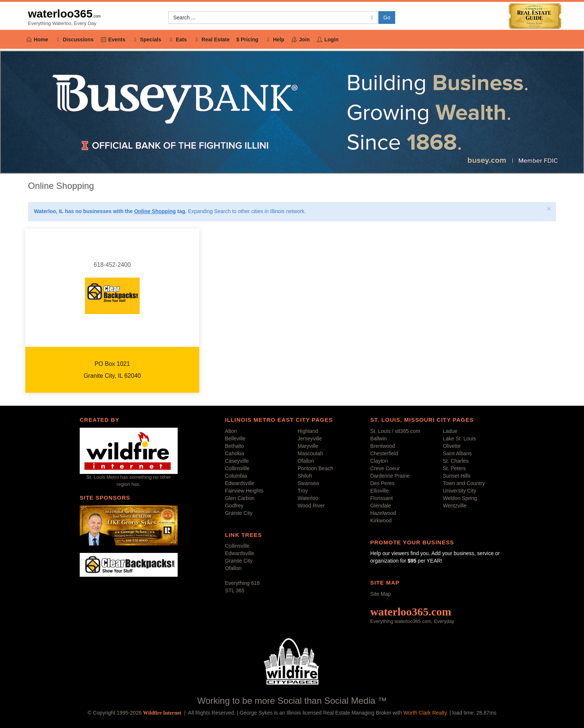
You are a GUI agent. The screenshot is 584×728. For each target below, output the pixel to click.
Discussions (74, 39)
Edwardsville (240, 483)
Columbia (236, 476)
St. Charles (456, 461)
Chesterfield (384, 453)
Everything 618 (242, 583)
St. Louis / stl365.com (395, 431)
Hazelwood (383, 513)
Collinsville (237, 468)
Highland (308, 431)
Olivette (452, 446)
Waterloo (308, 498)
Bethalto (234, 446)
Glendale (381, 506)
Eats (177, 39)
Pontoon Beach (315, 468)
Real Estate (212, 39)
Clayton (379, 461)
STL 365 (235, 591)
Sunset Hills (457, 476)
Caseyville (237, 461)
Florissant (382, 498)
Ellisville (380, 491)
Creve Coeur (385, 468)
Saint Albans (457, 453)
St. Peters (454, 468)
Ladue (450, 431)
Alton (231, 431)
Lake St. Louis (459, 439)
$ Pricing (247, 39)
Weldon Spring (460, 498)
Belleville (235, 439)
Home (37, 39)
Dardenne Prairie (390, 476)
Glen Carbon (240, 498)
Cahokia (234, 453)
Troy (303, 491)
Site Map (380, 594)
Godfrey (234, 506)
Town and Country (464, 483)
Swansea (308, 483)
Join (300, 39)
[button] (273, 18)
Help (275, 39)
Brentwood (383, 446)
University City (459, 491)
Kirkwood (381, 520)
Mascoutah (310, 453)
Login (328, 39)
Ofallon (306, 461)
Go (387, 18)
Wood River (311, 506)
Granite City (239, 513)
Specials (146, 39)
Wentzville (455, 506)
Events (113, 39)
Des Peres (382, 483)
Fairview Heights (244, 491)
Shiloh (305, 476)
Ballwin (378, 439)
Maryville (308, 446)
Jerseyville (310, 439)
